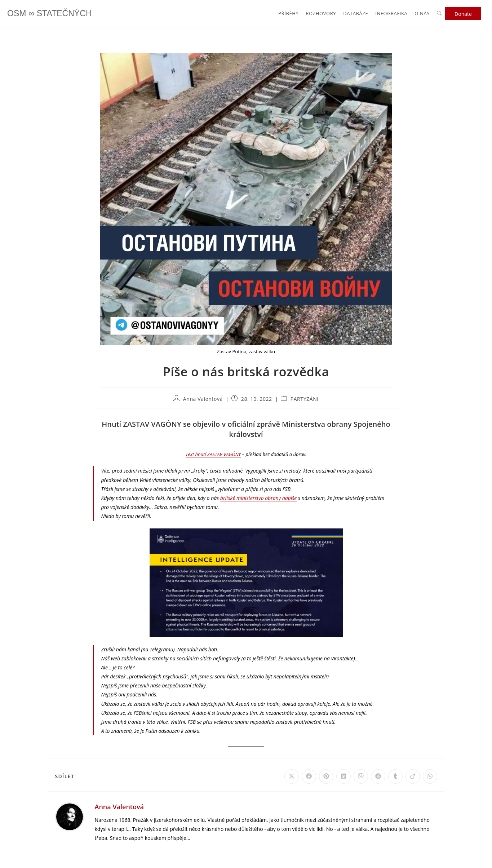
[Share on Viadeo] (413, 776)
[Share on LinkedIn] (343, 776)
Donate (463, 14)
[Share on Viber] (361, 776)
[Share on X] (292, 776)
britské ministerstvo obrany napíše (259, 498)
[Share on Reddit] (378, 776)
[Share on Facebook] (309, 776)
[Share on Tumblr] (395, 776)
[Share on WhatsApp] (430, 776)
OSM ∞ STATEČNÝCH (51, 14)
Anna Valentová (203, 399)
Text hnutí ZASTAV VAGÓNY (213, 454)
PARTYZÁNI (305, 399)
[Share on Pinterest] (326, 776)
